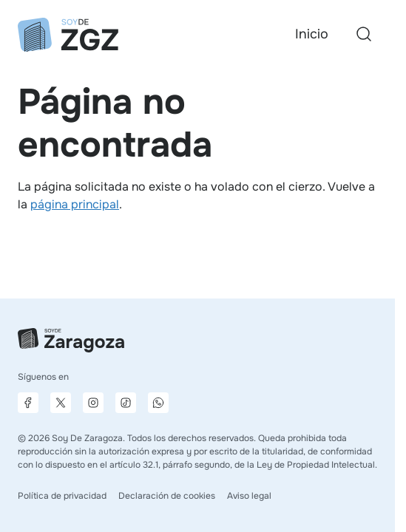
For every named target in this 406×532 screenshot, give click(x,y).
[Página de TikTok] (126, 403)
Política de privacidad (62, 496)
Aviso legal (249, 496)
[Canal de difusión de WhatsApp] (158, 403)
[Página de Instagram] (93, 403)
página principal (75, 204)
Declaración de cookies (167, 496)
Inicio (312, 34)
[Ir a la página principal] (68, 35)
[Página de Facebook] (28, 403)
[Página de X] (61, 403)
